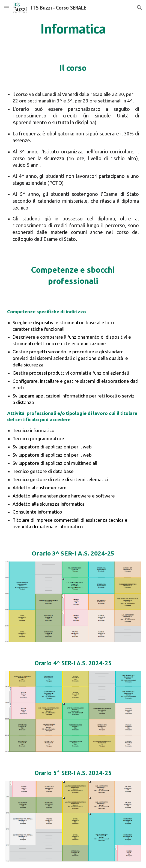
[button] (7, 7)
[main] (73, 29)
